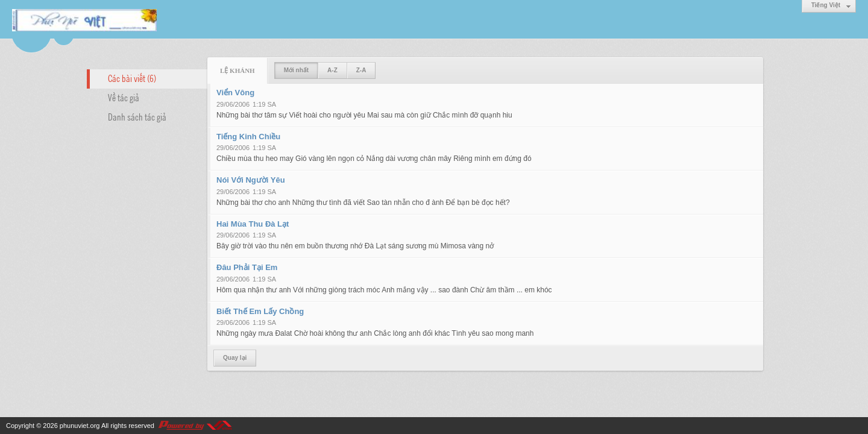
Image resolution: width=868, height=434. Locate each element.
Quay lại (235, 358)
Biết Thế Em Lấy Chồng (260, 311)
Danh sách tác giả (137, 116)
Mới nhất (296, 70)
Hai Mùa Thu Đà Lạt (253, 224)
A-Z (332, 70)
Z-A (361, 70)
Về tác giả (124, 97)
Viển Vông (235, 93)
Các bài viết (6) (132, 78)
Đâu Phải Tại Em (247, 267)
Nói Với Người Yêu (251, 180)
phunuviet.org (80, 426)
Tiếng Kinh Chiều (248, 137)
